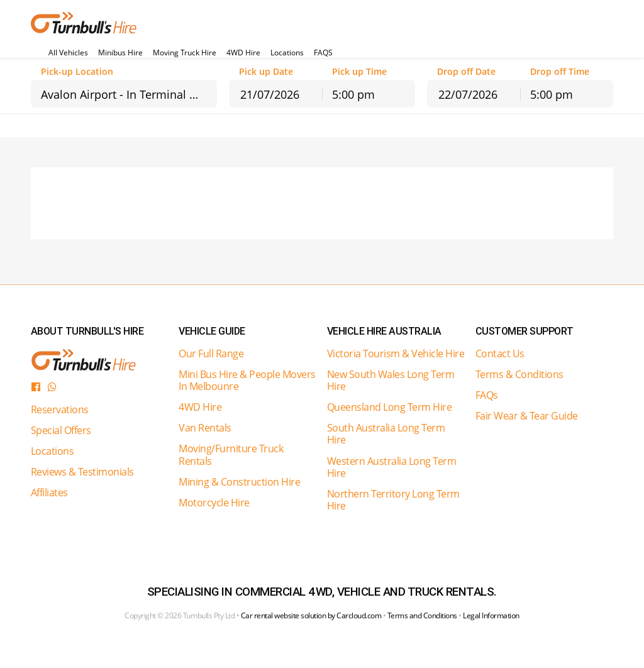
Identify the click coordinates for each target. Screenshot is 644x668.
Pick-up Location (77, 72)
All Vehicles (68, 53)
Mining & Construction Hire (239, 482)
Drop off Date (466, 72)
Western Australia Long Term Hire (392, 467)
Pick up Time (359, 72)
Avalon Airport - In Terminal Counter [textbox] (129, 94)
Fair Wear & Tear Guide (527, 416)
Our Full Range (211, 353)
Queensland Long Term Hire (390, 407)
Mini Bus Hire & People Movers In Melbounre (247, 380)
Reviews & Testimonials (82, 472)
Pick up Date (266, 72)
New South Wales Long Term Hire (391, 380)
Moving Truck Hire (185, 53)
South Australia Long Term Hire (386, 434)
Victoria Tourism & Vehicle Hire (396, 353)
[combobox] (124, 94)
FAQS (323, 53)
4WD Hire (243, 53)
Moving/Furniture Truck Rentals (231, 454)
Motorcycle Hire (214, 503)
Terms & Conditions (519, 374)
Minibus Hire (120, 53)
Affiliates (49, 493)
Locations (287, 53)
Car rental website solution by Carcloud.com (311, 615)
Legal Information (491, 615)
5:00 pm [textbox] (353, 94)
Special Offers (61, 430)
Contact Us (500, 353)
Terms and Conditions (422, 615)
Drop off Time (560, 72)
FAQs (487, 395)
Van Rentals (205, 428)
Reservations (60, 409)
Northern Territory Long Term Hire (393, 500)
